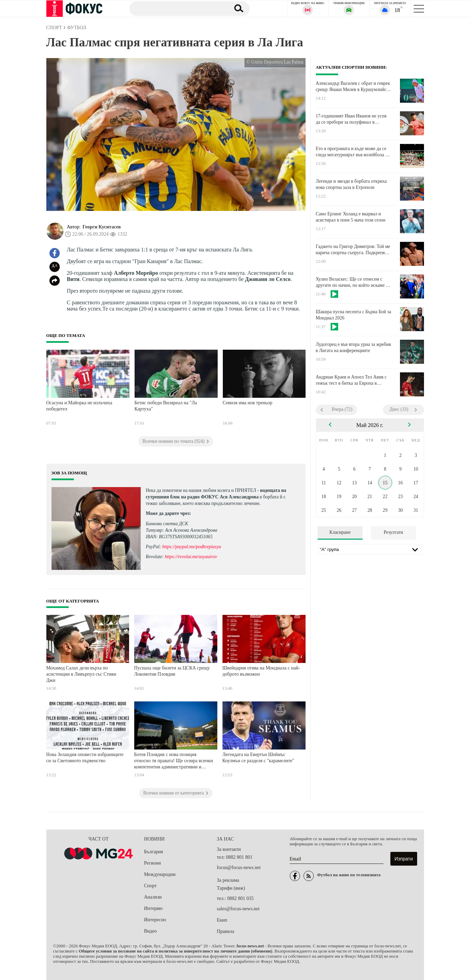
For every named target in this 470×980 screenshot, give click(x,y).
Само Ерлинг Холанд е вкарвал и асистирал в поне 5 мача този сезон (351, 217)
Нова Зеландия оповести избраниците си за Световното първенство (85, 758)
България (154, 852)
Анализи (153, 897)
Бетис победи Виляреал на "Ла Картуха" (166, 406)
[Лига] (370, 549)
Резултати (393, 532)
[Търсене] (176, 8)
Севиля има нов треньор (248, 403)
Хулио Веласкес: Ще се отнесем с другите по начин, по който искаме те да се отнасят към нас (353, 282)
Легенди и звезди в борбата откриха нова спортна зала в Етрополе (351, 184)
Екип (222, 920)
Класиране (340, 532)
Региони (153, 863)
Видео (151, 931)
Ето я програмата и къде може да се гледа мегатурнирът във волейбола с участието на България (352, 152)
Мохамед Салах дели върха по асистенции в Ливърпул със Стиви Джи (81, 674)
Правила (226, 931)
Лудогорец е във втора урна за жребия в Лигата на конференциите (353, 347)
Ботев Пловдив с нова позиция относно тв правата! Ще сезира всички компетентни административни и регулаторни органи (174, 761)
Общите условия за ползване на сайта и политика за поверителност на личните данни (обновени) (176, 951)
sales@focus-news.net (238, 909)
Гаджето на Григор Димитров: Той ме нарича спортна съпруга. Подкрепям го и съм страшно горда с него (353, 250)
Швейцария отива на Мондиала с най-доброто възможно (261, 671)
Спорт (151, 886)
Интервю (153, 908)
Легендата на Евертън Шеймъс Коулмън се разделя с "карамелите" (258, 758)
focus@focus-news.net (239, 868)
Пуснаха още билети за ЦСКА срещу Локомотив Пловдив (172, 671)
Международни (160, 874)
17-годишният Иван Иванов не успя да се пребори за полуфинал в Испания (351, 119)
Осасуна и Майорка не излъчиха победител (79, 406)
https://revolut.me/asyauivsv (191, 557)
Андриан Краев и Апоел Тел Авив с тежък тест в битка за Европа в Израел (351, 380)
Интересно (155, 920)
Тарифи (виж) (231, 888)
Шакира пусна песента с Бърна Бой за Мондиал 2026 (354, 315)
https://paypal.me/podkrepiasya (191, 547)
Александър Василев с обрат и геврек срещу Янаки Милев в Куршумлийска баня (353, 87)
